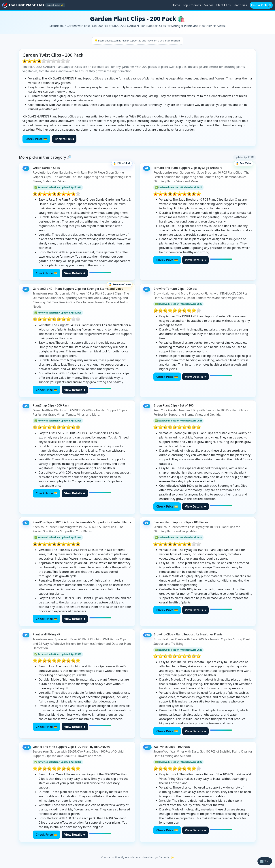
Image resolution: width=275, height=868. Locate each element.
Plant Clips (223, 5)
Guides (209, 5)
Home (176, 5)
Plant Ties (240, 5)
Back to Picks (64, 139)
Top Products (192, 5)
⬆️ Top (265, 861)
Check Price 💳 (36, 139)
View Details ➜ (75, 273)
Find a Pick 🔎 (261, 5)
